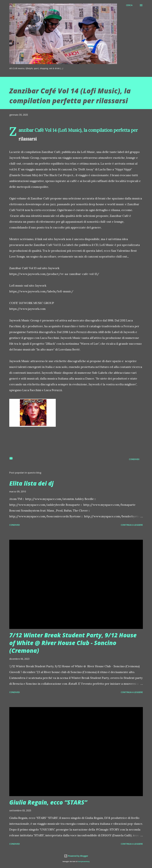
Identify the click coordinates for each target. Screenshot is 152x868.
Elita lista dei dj (31, 483)
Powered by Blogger (76, 856)
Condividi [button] (134, 459)
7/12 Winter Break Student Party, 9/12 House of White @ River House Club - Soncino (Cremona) (73, 643)
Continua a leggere (132, 525)
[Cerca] (129, 5)
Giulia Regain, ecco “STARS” (48, 802)
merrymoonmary (84, 862)
